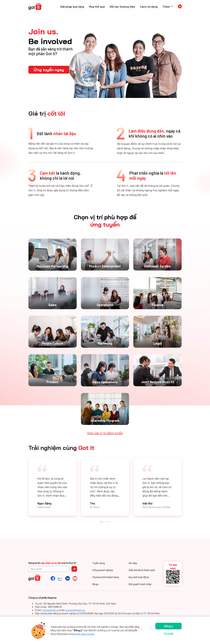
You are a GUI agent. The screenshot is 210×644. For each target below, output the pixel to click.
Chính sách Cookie (84, 634)
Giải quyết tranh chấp (140, 584)
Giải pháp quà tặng (72, 7)
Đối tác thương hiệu (122, 7)
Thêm (167, 7)
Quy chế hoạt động (139, 577)
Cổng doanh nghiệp (103, 570)
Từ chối (168, 634)
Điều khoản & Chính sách (142, 570)
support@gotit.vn (75, 610)
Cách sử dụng (149, 7)
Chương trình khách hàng (106, 577)
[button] (101, 522)
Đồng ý (168, 626)
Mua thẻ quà (97, 7)
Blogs (95, 584)
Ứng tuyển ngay (49, 70)
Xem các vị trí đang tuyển (105, 433)
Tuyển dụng (99, 563)
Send (74, 569)
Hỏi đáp (133, 563)
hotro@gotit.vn (51, 610)
